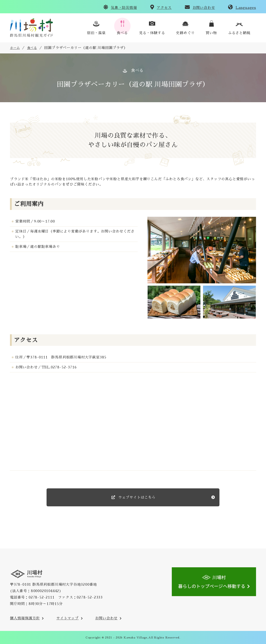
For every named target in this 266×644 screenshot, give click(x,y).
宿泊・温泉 (96, 33)
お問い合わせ (204, 8)
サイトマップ (67, 618)
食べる (122, 33)
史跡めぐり (185, 33)
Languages (246, 8)
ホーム (15, 48)
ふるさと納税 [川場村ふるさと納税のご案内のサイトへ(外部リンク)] (239, 33)
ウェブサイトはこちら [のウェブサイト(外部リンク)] (136, 497)
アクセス (164, 8)
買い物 (211, 33)
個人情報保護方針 (25, 618)
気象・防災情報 (124, 8)
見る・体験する (152, 33)
